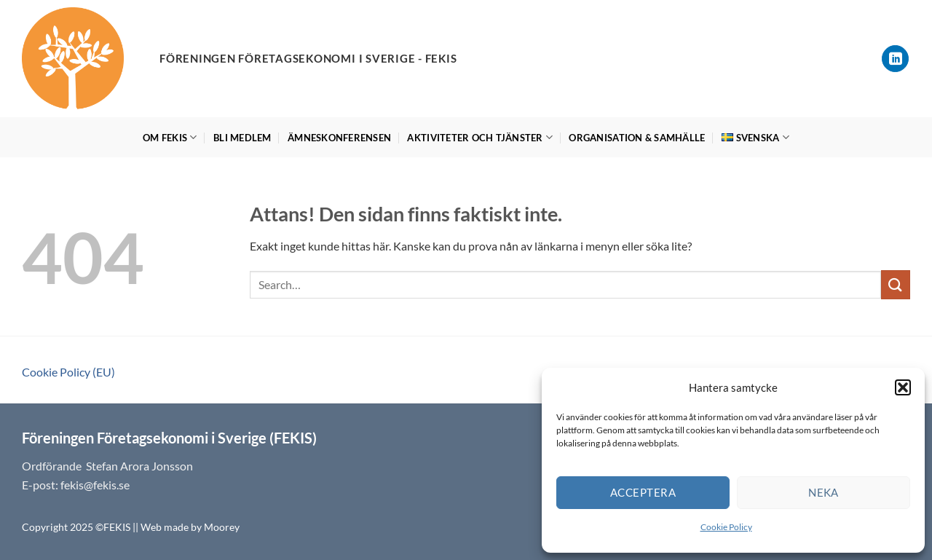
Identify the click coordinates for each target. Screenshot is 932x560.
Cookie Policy (726, 527)
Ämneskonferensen (339, 138)
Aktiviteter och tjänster (480, 137)
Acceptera (643, 492)
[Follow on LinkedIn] (895, 59)
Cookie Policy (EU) (68, 372)
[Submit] (896, 284)
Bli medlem (242, 138)
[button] (903, 387)
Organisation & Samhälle (637, 138)
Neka (824, 492)
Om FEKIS (170, 137)
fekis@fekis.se (95, 485)
